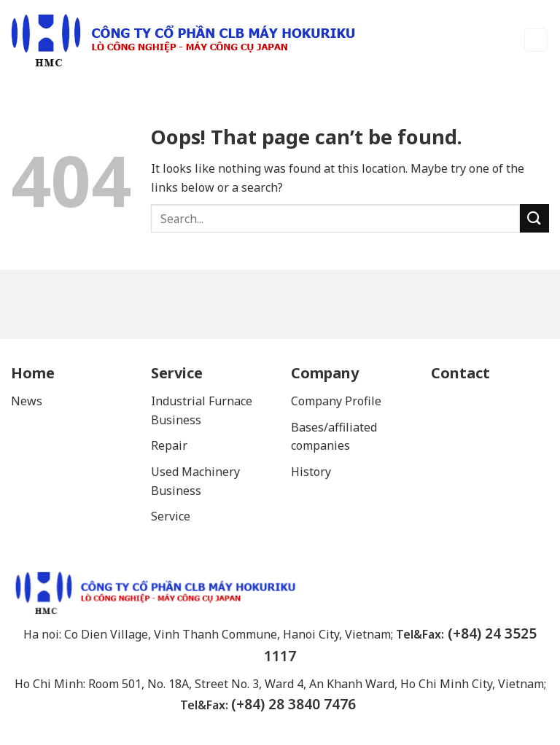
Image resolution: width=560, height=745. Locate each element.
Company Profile (336, 401)
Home (33, 373)
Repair (171, 445)
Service (177, 373)
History (311, 472)
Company (325, 373)
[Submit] (534, 218)
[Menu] (536, 40)
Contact (460, 373)
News (27, 401)
